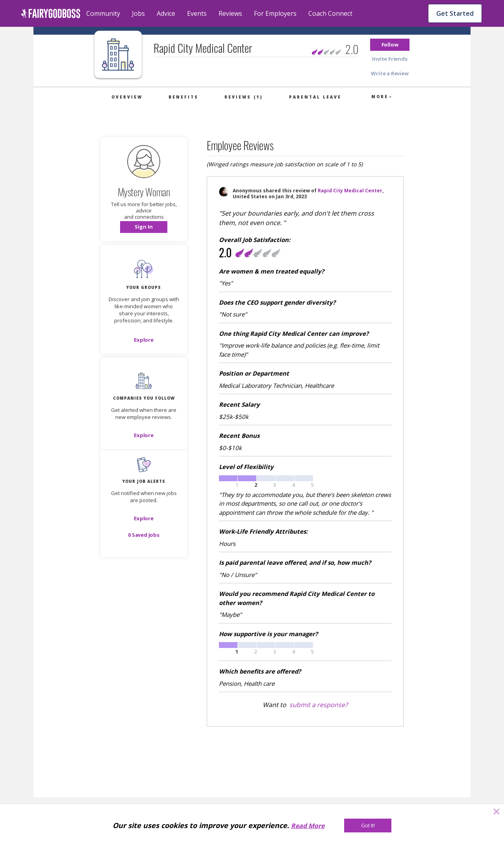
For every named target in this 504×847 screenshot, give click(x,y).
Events (197, 13)
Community (103, 13)
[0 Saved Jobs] (144, 535)
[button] (390, 45)
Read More (308, 826)
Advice (166, 13)
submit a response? (319, 705)
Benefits (183, 97)
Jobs (138, 13)
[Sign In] (144, 227)
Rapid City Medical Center (350, 191)
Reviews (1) (244, 97)
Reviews (230, 13)
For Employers (275, 13)
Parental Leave (315, 97)
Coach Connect (330, 13)
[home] (51, 13)
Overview (127, 97)
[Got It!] (368, 826)
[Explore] (144, 340)
